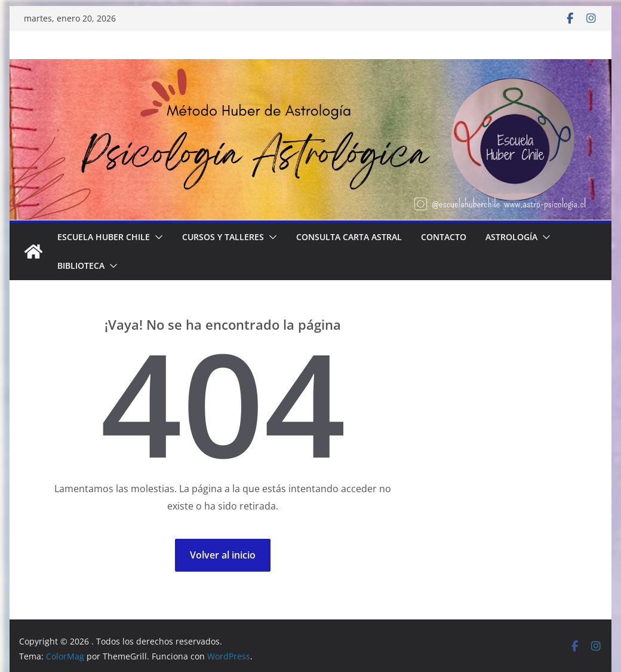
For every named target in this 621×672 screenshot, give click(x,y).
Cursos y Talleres (223, 237)
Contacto (444, 237)
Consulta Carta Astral (349, 237)
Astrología (511, 237)
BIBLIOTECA (81, 266)
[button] (156, 237)
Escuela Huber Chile (104, 237)
